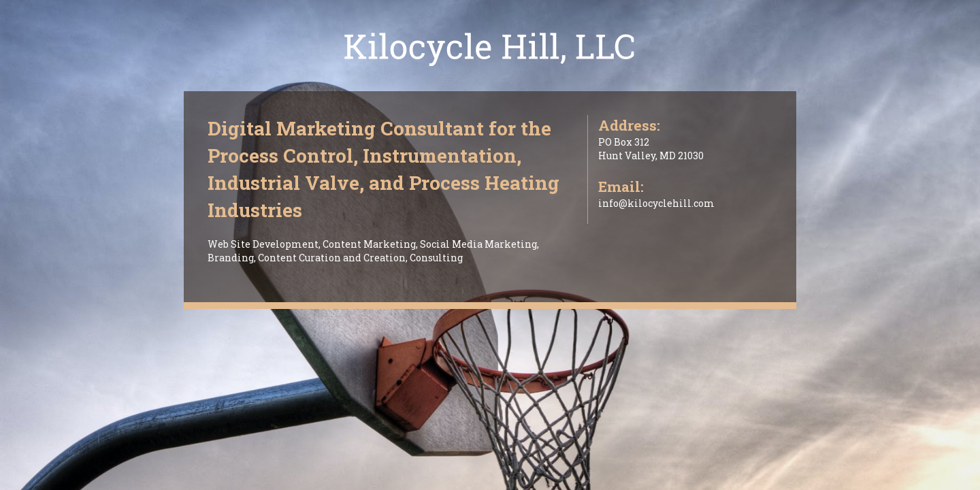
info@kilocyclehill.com (656, 203)
